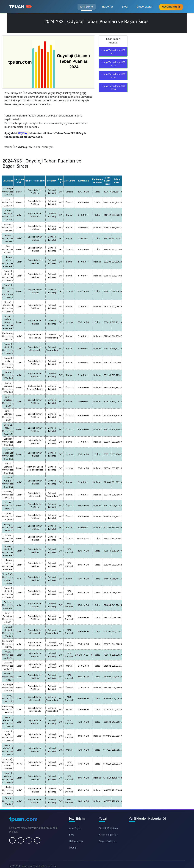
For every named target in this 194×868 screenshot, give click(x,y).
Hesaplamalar (171, 7)
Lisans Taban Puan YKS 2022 (113, 52)
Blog (125, 7)
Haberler (107, 7)
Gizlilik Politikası (108, 828)
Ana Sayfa (87, 7)
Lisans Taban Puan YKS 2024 (113, 76)
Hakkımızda (76, 841)
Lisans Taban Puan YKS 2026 (113, 88)
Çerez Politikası (108, 841)
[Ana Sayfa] (20, 7)
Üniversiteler (144, 7)
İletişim (73, 848)
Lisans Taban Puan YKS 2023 (113, 64)
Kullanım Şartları (108, 835)
